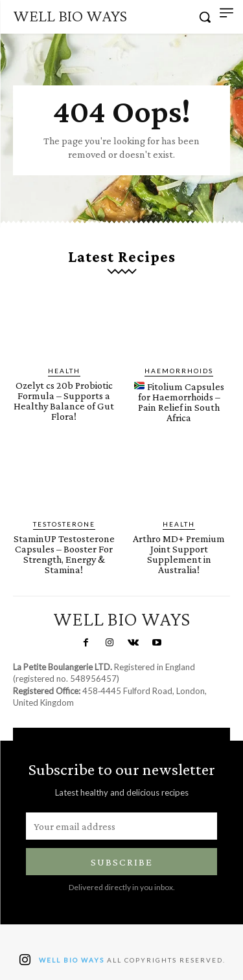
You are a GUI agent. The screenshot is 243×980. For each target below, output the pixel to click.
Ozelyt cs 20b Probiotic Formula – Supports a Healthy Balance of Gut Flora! (64, 401)
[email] (121, 826)
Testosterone (64, 524)
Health (64, 371)
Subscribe (122, 862)
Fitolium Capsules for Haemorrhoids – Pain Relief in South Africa (179, 402)
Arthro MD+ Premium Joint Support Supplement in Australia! (179, 554)
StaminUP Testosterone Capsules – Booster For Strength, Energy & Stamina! (64, 554)
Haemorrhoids (179, 371)
